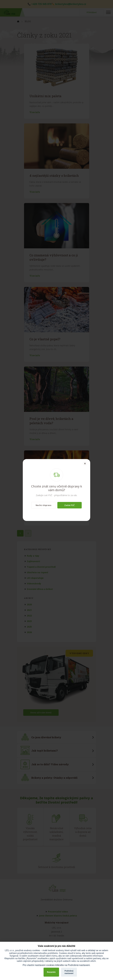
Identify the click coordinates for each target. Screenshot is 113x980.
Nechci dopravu (43, 505)
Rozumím (51, 972)
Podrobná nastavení (69, 972)
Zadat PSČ (69, 505)
